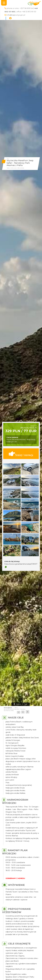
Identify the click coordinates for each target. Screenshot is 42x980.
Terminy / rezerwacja (21, 454)
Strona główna (8, 708)
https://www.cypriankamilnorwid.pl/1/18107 (21, 564)
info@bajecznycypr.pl (16, 15)
